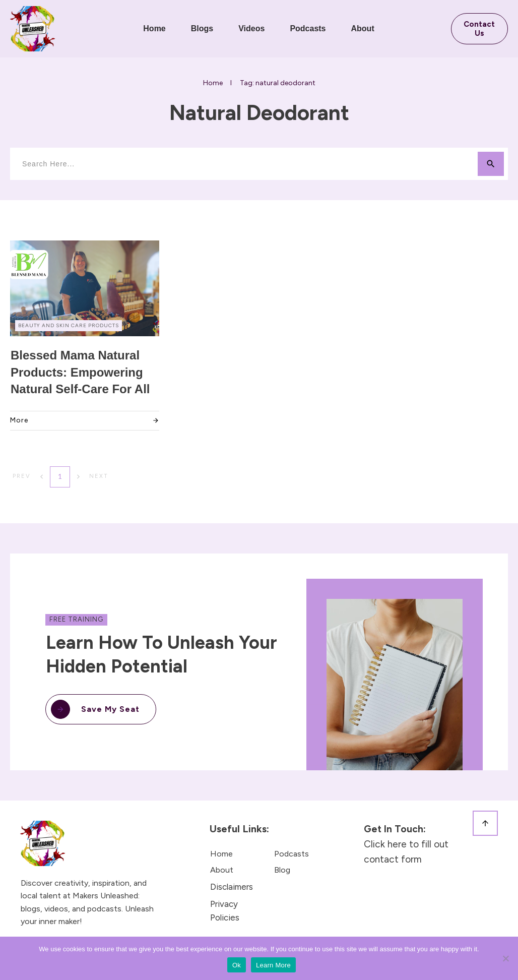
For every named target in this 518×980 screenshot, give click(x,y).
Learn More (273, 965)
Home (221, 854)
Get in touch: (396, 829)
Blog (282, 870)
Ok (237, 965)
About (222, 870)
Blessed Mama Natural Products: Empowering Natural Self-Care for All (80, 372)
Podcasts (292, 854)
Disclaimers (232, 887)
